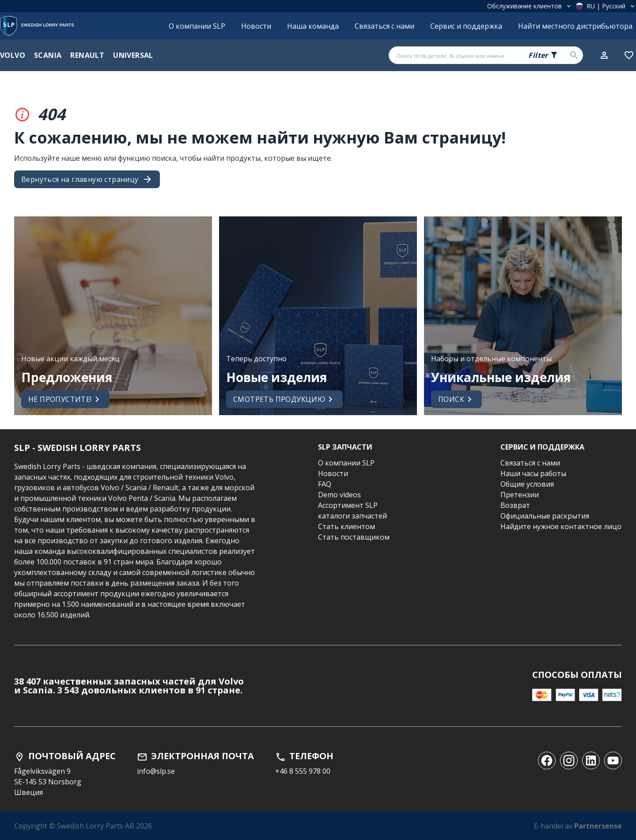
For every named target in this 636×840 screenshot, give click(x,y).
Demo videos (339, 495)
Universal (133, 55)
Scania (48, 55)
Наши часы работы (533, 473)
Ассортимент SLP (348, 505)
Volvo (13, 55)
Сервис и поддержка (466, 26)
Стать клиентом (346, 526)
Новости (256, 26)
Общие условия (527, 484)
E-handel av (578, 826)
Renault (87, 55)
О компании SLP (197, 26)
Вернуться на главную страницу (87, 179)
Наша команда (313, 26)
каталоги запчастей (352, 516)
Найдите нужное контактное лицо (561, 526)
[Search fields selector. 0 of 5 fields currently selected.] (543, 55)
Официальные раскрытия (545, 516)
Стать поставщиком (354, 537)
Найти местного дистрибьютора (575, 26)
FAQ (325, 484)
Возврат (515, 505)
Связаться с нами (384, 26)
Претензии (520, 495)
